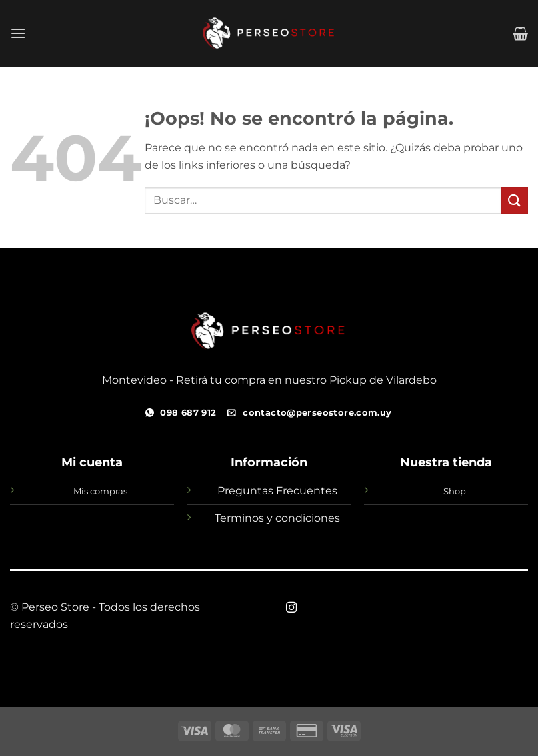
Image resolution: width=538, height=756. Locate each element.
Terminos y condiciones (277, 518)
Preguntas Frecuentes (277, 491)
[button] (18, 33)
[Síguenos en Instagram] (291, 608)
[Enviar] (515, 200)
